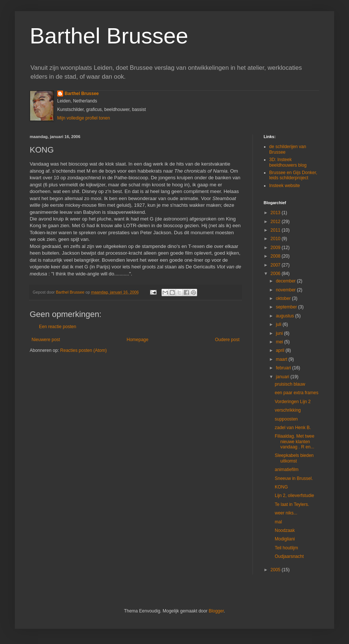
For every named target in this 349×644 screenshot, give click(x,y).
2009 (276, 248)
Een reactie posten (58, 327)
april (281, 350)
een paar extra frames (296, 393)
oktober (284, 298)
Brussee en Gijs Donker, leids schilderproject (293, 175)
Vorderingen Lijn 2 (293, 402)
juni (280, 333)
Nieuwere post (46, 340)
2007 (276, 265)
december (286, 281)
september (287, 307)
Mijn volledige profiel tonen (84, 118)
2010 (276, 239)
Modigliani (285, 539)
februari (284, 368)
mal (278, 522)
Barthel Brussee (109, 36)
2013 (276, 213)
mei (280, 342)
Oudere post (227, 340)
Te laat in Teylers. (292, 504)
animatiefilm (287, 470)
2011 (276, 230)
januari (283, 377)
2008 (276, 256)
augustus (286, 316)
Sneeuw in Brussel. (294, 478)
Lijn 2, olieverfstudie (294, 496)
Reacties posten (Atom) (83, 350)
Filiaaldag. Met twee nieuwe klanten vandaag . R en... (295, 442)
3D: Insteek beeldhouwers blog (288, 162)
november (286, 290)
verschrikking (288, 410)
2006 (276, 274)
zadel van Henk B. (293, 428)
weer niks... (286, 513)
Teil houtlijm (286, 548)
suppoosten (286, 419)
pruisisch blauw (290, 384)
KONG (281, 487)
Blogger (216, 611)
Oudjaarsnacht (289, 556)
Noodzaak (285, 530)
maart (282, 359)
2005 (276, 570)
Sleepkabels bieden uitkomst (294, 458)
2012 (276, 222)
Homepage (138, 340)
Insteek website (285, 186)
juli (279, 324)
